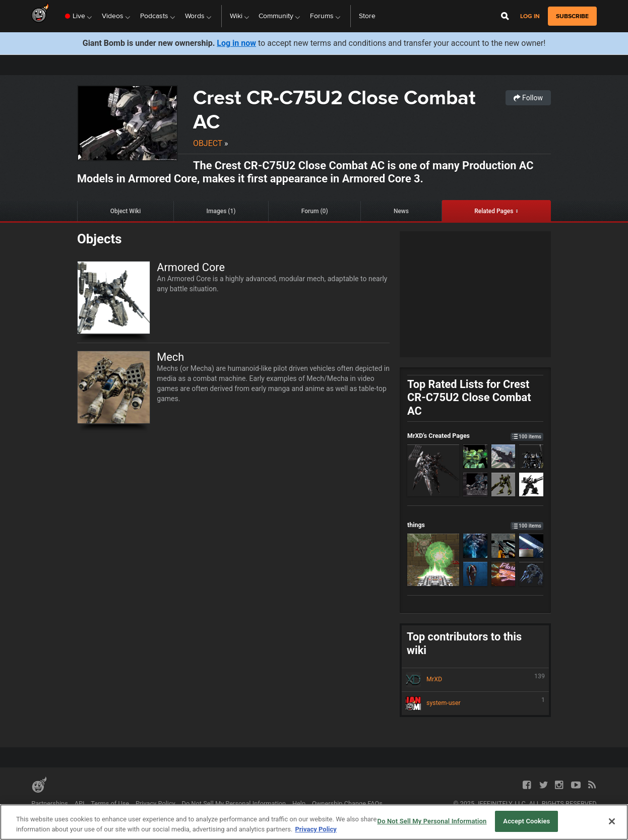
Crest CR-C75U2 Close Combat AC (334, 109)
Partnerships (50, 803)
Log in (530, 16)
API (80, 803)
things (475, 525)
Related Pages (494, 211)
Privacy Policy (155, 803)
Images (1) (221, 211)
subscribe (572, 16)
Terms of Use (110, 803)
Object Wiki (126, 211)
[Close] (612, 821)
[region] (314, 822)
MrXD (475, 680)
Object (208, 143)
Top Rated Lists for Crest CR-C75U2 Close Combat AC (469, 398)
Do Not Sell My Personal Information (234, 803)
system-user (475, 703)
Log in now (236, 43)
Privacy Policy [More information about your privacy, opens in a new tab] (316, 829)
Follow (528, 98)
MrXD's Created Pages (475, 436)
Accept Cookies (526, 821)
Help (299, 803)
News (401, 211)
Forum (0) (315, 211)
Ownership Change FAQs (347, 803)
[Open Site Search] (505, 16)
